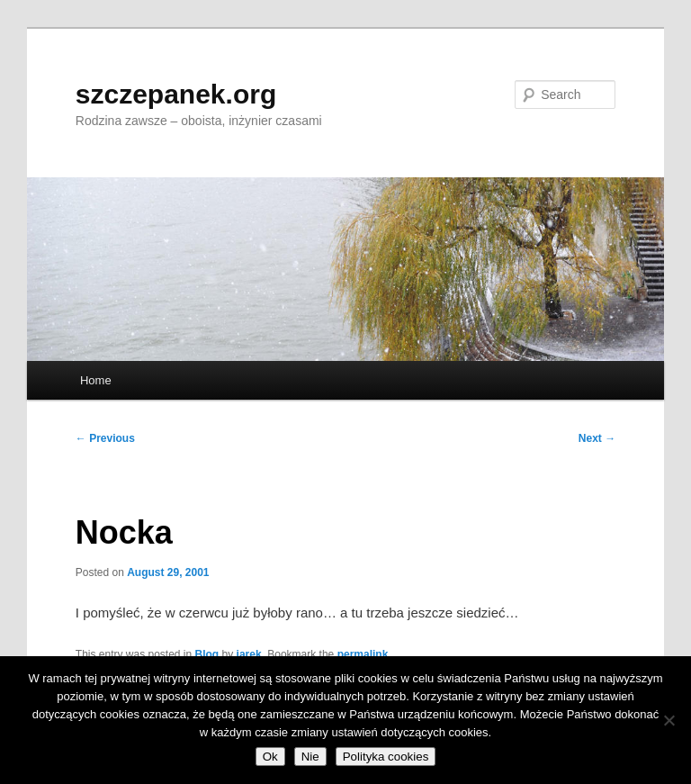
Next (597, 438)
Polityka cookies (386, 757)
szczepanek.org (176, 94)
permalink (363, 654)
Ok (270, 757)
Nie (310, 757)
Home (96, 380)
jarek (249, 654)
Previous (105, 438)
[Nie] (669, 720)
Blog (207, 654)
